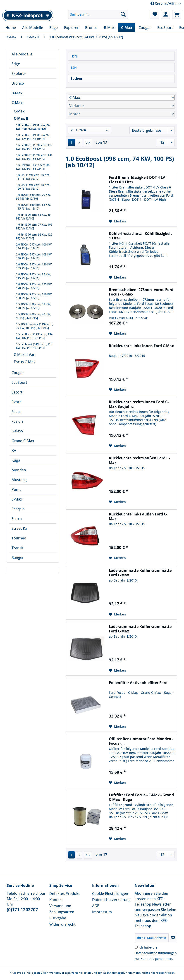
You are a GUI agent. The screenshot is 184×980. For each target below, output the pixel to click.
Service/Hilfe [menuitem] (164, 4)
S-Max (17, 499)
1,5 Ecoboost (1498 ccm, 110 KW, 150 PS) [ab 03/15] (34, 346)
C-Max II (21, 118)
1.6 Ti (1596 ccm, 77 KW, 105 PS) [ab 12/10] (34, 227)
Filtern (78, 130)
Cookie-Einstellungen (110, 894)
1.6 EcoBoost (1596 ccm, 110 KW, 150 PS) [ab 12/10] (34, 147)
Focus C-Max (25, 362)
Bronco (18, 83)
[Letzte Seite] (88, 143)
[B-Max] (109, 28)
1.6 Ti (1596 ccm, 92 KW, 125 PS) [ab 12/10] (34, 236)
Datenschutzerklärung (111, 900)
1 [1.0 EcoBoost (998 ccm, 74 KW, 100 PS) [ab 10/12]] (72, 142)
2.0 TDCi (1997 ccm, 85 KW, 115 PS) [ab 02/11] (33, 276)
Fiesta (17, 402)
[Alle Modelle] (33, 28)
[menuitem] (98, 16)
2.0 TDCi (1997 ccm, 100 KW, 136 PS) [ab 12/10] (34, 246)
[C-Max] (127, 28)
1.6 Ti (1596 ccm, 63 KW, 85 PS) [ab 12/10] (33, 217)
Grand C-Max (23, 441)
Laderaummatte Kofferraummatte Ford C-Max (140, 573)
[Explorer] (71, 28)
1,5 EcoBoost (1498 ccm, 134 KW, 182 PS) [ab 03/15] (34, 336)
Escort (17, 392)
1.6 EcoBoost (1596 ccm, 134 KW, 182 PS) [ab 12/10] (34, 157)
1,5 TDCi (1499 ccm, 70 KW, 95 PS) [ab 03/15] (33, 316)
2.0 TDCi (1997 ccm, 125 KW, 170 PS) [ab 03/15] (34, 286)
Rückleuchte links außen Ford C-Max (138, 516)
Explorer (19, 74)
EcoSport (19, 382)
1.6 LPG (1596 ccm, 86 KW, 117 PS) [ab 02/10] (33, 177)
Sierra (17, 519)
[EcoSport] (165, 28)
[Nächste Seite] (79, 143)
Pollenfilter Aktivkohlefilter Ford (138, 683)
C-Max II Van (25, 355)
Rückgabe (58, 918)
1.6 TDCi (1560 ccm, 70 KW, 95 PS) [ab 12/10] (33, 197)
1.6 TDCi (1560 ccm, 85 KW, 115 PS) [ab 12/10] (33, 207)
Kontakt (56, 900)
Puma (17, 489)
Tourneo (19, 538)
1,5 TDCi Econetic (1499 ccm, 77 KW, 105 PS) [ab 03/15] (35, 326)
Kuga (16, 460)
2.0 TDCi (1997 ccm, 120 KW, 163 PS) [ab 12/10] (34, 266)
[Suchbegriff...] (98, 14)
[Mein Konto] (166, 14)
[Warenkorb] (177, 14)
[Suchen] (123, 14)
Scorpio (18, 509)
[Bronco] (91, 28)
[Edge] (54, 28)
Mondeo (19, 470)
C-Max (17, 103)
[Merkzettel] (155, 14)
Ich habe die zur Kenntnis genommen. (156, 953)
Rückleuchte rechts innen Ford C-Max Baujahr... (139, 404)
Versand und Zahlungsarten (62, 909)
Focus (17, 412)
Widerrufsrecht (62, 924)
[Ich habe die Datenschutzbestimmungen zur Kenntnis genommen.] (136, 947)
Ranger (18, 558)
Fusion (17, 421)
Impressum (102, 912)
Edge (16, 64)
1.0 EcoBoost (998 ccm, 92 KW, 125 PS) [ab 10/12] (33, 137)
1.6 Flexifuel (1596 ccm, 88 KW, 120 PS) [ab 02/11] (33, 167)
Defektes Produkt (65, 894)
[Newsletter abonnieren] (173, 938)
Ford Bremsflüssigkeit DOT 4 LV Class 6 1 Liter (137, 180)
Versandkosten (81, 973)
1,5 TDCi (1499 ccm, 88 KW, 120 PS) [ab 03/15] (33, 306)
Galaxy (17, 431)
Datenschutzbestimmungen (156, 953)
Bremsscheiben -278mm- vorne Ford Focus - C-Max (141, 292)
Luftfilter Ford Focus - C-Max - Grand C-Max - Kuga (141, 797)
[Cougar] (145, 28)
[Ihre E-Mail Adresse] (152, 938)
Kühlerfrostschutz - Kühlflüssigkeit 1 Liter (140, 236)
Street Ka (19, 528)
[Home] (11, 28)
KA (14, 451)
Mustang (19, 480)
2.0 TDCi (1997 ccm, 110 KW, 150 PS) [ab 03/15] (34, 296)
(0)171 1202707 (22, 910)
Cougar (18, 373)
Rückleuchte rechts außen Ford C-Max (139, 460)
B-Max (17, 93)
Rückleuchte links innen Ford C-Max (141, 346)
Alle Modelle (22, 54)
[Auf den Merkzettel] (117, 221)
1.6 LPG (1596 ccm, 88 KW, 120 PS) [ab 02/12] (33, 187)
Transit (18, 548)
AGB (96, 906)
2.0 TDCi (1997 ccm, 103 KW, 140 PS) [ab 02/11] (34, 256)
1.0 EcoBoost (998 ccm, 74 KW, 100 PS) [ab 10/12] (33, 127)
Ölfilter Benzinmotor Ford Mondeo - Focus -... (141, 741)
